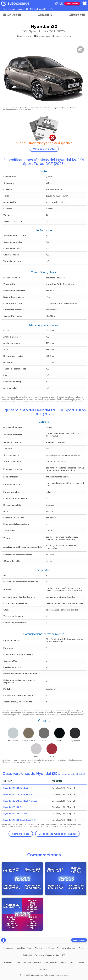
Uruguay (80, 962)
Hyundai (20, 9)
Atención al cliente (24, 948)
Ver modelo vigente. (44, 149)
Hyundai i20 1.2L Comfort (16, 788)
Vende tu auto (72, 4)
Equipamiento (45, 15)
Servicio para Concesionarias (47, 955)
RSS (63, 955)
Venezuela (44, 969)
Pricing (82, 948)
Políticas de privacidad (66, 948)
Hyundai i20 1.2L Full (13, 807)
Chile (18, 962)
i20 (27, 9)
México (64, 962)
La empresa (8, 948)
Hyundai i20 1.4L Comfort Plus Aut (20, 801)
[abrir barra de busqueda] (57, 4)
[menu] (84, 4)
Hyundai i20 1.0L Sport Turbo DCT (20, 820)
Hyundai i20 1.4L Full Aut (15, 814)
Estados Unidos (51, 962)
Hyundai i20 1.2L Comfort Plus (18, 794)
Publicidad (27, 955)
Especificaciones (12, 15)
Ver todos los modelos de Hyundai (57, 834)
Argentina (8, 962)
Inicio (4, 9)
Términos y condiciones (44, 948)
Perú (72, 962)
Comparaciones (77, 15)
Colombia (27, 962)
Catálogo (11, 9)
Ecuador (38, 962)
